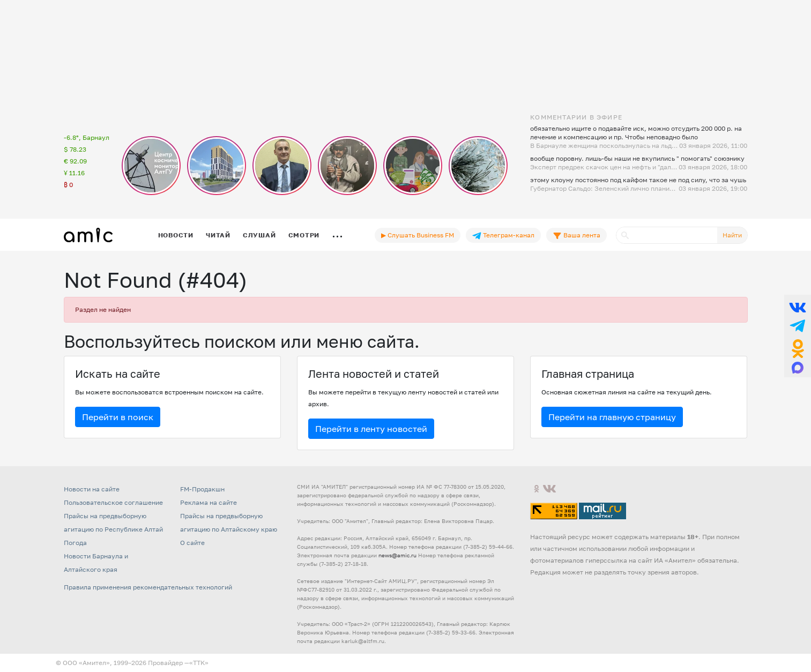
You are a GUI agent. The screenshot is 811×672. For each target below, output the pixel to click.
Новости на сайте (92, 489)
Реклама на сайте (209, 502)
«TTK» (199, 663)
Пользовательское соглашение (113, 502)
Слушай (259, 235)
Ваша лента (576, 235)
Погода (75, 543)
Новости (176, 235)
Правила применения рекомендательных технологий (148, 587)
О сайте (192, 543)
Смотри (304, 235)
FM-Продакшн (202, 489)
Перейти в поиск (118, 417)
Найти (732, 235)
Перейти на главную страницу (612, 417)
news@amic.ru (397, 555)
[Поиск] (667, 235)
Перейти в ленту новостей (371, 429)
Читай (218, 235)
